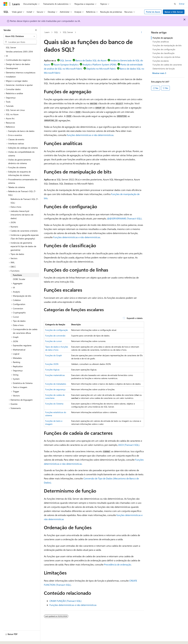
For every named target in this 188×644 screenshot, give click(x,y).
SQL (56, 32)
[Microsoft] (5, 4)
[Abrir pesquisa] (175, 4)
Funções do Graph (54, 355)
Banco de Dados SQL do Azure (91, 60)
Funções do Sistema (54, 404)
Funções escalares (161, 61)
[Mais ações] (142, 32)
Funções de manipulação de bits (167, 45)
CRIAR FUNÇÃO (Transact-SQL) (66, 601)
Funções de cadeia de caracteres (167, 65)
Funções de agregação (163, 38)
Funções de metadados (56, 384)
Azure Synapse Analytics (66, 64)
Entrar (182, 4)
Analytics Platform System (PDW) (100, 64)
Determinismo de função (164, 69)
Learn (47, 32)
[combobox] (20, 36)
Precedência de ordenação (117, 564)
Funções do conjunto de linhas (166, 57)
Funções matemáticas (55, 375)
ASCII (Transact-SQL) (129, 445)
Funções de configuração (57, 330)
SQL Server (68, 32)
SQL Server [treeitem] (11, 47)
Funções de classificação (164, 53)
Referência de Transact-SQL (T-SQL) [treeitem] (25, 201)
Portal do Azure (153, 12)
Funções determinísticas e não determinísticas (77, 237)
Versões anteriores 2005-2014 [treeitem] (19, 52)
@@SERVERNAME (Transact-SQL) (124, 218)
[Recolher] (36, 30)
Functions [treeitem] (17, 275)
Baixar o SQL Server (174, 12)
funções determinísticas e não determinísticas (90, 135)
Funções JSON (52, 364)
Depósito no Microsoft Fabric (101, 69)
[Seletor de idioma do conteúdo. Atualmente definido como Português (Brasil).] (15, 639)
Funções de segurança (55, 389)
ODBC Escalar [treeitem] (19, 279)
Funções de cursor (54, 341)
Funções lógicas (52, 370)
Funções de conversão (55, 336)
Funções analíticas (161, 42)
